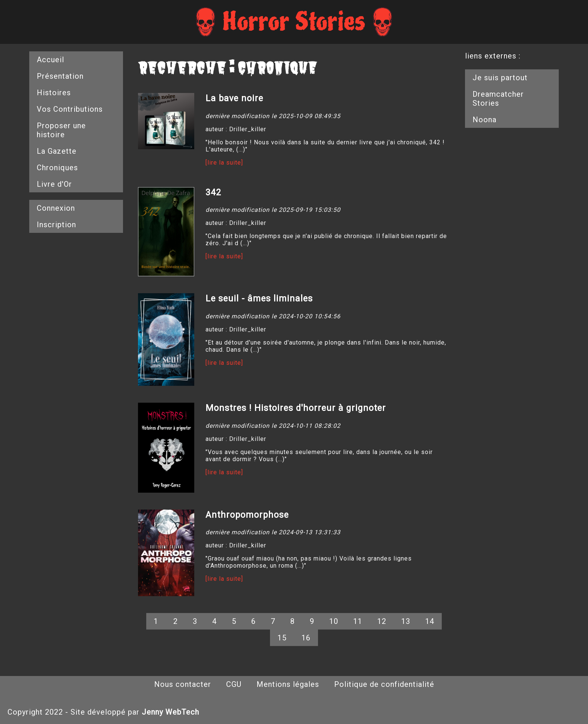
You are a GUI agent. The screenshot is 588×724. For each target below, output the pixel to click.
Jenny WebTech (170, 712)
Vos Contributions (70, 109)
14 (430, 621)
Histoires (54, 93)
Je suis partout (500, 78)
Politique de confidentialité (384, 684)
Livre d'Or (54, 184)
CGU (234, 684)
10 (334, 621)
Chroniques (57, 168)
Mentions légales (288, 684)
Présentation (60, 76)
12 (382, 621)
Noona (484, 120)
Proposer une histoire (61, 130)
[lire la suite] (224, 163)
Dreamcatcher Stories (498, 99)
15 (282, 638)
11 (358, 621)
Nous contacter (183, 684)
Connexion (56, 208)
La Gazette (57, 151)
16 (306, 638)
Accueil (50, 60)
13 (406, 621)
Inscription (56, 225)
